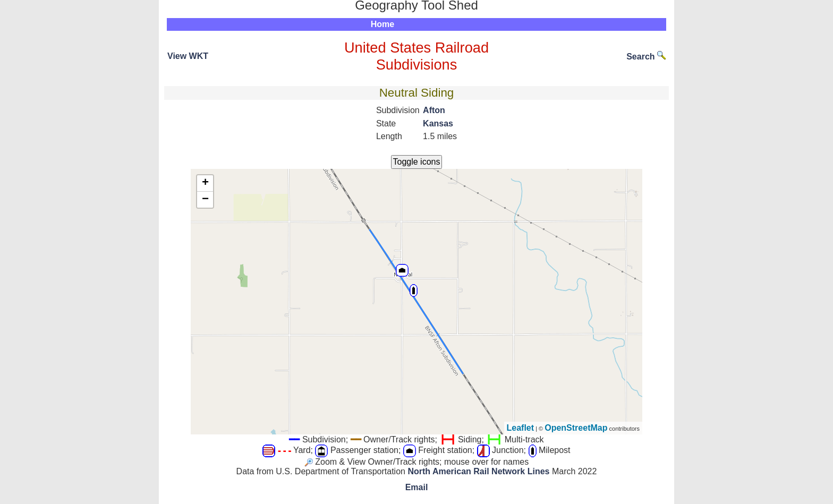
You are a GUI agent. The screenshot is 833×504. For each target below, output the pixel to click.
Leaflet (521, 428)
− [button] (205, 200)
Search (646, 57)
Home (382, 24)
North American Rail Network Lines (478, 471)
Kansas (438, 123)
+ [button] (205, 183)
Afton (434, 110)
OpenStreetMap (576, 428)
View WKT (188, 56)
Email (417, 487)
